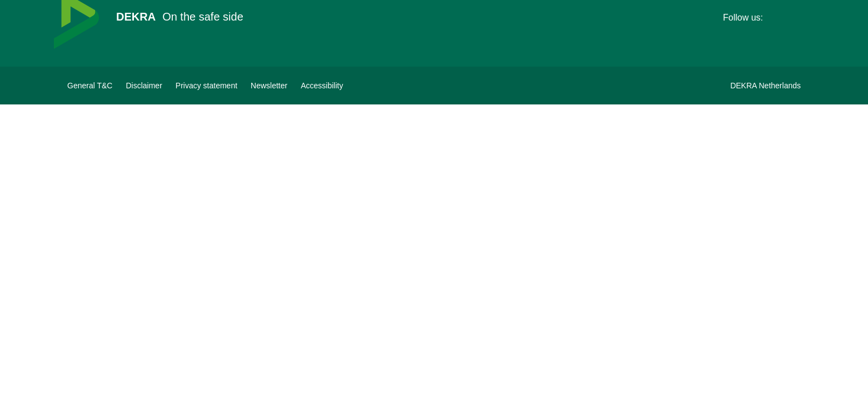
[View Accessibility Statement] (322, 86)
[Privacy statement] (206, 86)
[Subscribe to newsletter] (269, 86)
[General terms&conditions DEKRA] (90, 86)
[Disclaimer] (144, 86)
